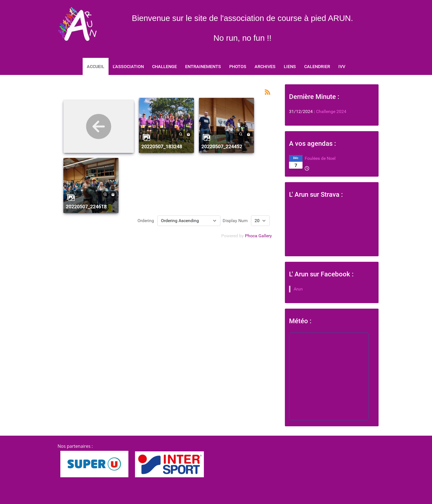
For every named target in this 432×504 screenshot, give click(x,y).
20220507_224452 (222, 146)
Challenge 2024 (331, 111)
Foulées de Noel (320, 158)
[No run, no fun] (77, 24)
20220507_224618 (86, 207)
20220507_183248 (162, 146)
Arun (298, 289)
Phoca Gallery (258, 236)
